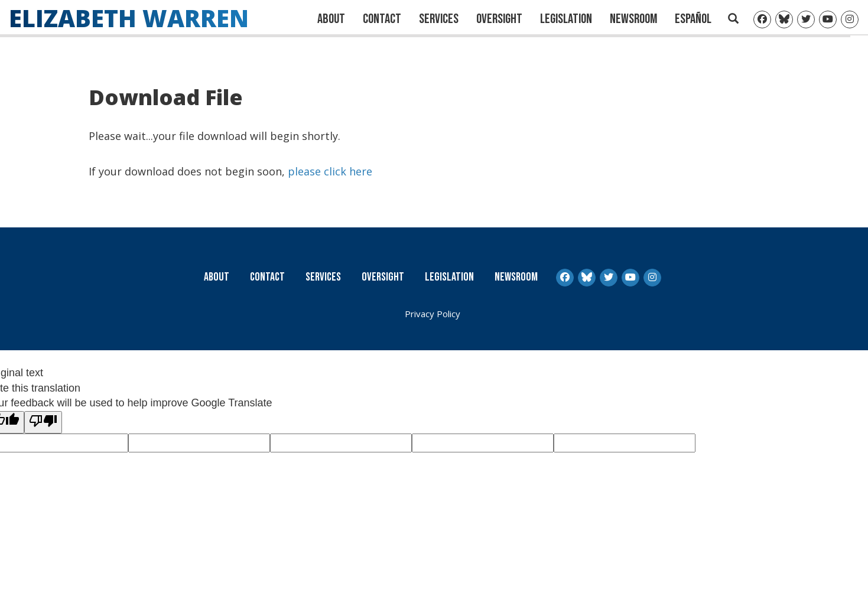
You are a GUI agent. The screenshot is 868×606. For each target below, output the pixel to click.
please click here (330, 170)
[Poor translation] (43, 422)
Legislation (566, 19)
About (331, 19)
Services (439, 19)
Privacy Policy (433, 314)
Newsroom (633, 19)
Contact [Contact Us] (382, 19)
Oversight (499, 19)
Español (693, 19)
